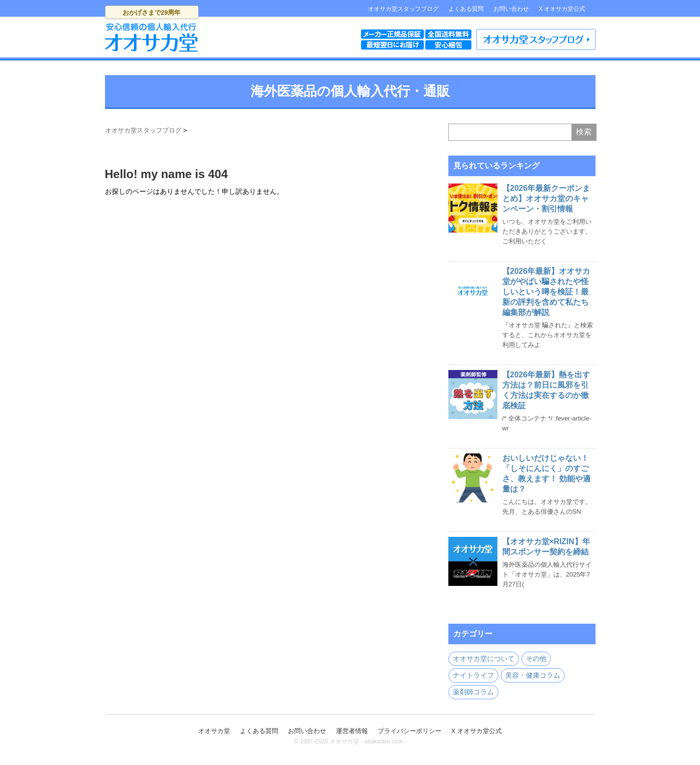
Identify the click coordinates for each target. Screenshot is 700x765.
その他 (536, 659)
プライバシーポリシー (410, 731)
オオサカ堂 (214, 731)
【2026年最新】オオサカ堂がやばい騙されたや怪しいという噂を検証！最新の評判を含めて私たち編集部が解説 (546, 292)
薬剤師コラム (473, 692)
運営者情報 (352, 731)
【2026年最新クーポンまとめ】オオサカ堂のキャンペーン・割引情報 (546, 198)
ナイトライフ (473, 675)
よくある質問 (466, 9)
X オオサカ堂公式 (562, 9)
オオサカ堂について (484, 659)
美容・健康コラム (533, 675)
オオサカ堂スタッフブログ (403, 9)
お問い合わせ (511, 9)
